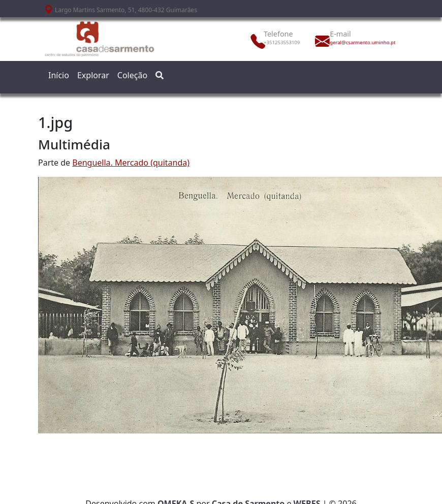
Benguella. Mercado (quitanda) (131, 163)
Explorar (93, 75)
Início (59, 75)
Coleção (132, 75)
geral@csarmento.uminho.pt (352, 42)
